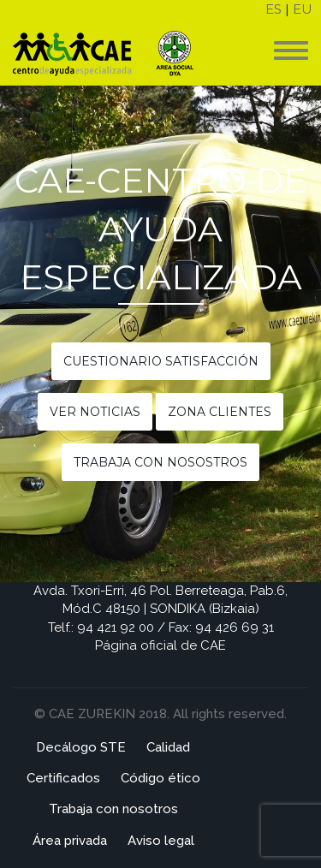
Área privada (70, 841)
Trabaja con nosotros (113, 809)
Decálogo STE (81, 747)
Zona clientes (220, 412)
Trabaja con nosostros (160, 462)
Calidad (168, 747)
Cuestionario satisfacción (161, 361)
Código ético (160, 778)
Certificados (63, 778)
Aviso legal (161, 841)
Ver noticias (95, 412)
